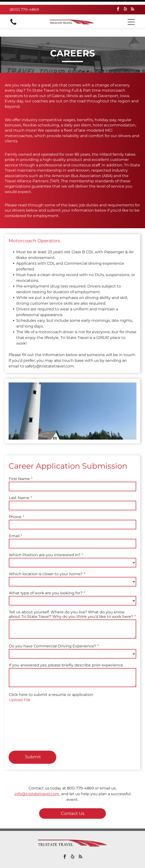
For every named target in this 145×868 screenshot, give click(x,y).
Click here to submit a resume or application (51, 683)
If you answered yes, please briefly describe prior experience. (66, 653)
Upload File (20, 688)
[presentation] (28, 717)
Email (14, 524)
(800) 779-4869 (24, 5)
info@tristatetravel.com (37, 782)
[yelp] (125, 5)
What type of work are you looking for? (46, 581)
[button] (131, 17)
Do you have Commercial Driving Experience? (52, 634)
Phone (15, 505)
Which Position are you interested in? (45, 543)
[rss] (132, 5)
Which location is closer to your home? (46, 562)
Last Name (19, 486)
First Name (19, 467)
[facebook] (118, 5)
